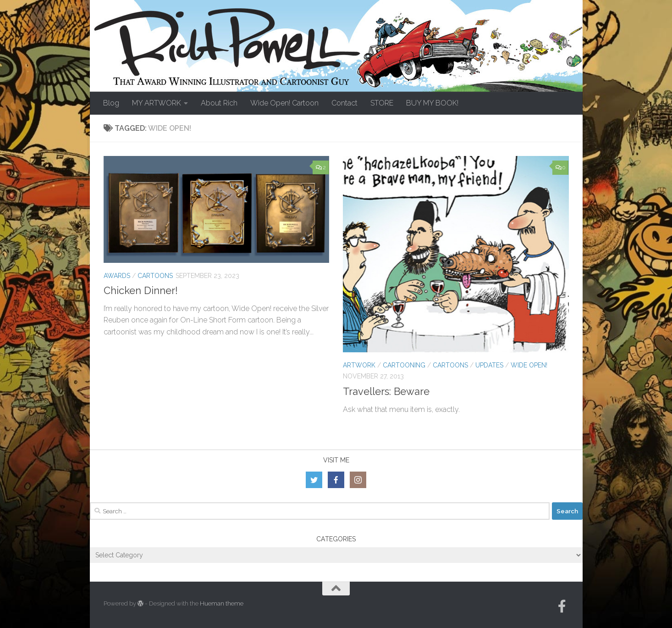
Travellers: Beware (386, 391)
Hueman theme (222, 603)
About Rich (219, 103)
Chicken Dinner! (141, 290)
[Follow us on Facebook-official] (562, 606)
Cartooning (404, 365)
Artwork (359, 365)
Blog (111, 103)
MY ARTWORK (157, 103)
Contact (344, 103)
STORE (382, 103)
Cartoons (155, 276)
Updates (489, 365)
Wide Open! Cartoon (284, 103)
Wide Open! (529, 365)
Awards (117, 276)
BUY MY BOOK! (432, 103)
